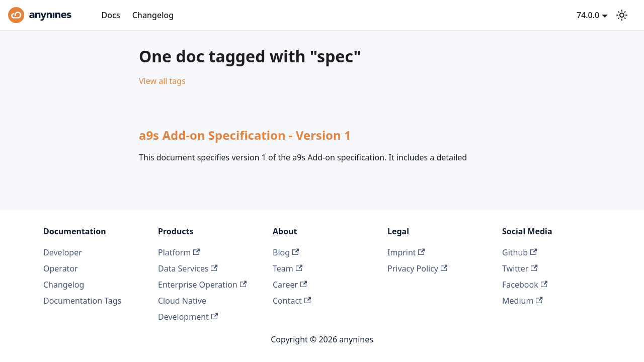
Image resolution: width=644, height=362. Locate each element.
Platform (179, 252)
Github (519, 252)
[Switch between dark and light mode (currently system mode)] (622, 15)
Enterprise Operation (202, 285)
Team (288, 268)
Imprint (406, 252)
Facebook (525, 285)
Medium (522, 301)
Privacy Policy (417, 268)
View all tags (162, 81)
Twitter (520, 268)
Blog (286, 252)
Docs (111, 15)
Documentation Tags (82, 301)
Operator (61, 268)
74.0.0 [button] (588, 15)
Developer (63, 252)
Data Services (188, 268)
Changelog (153, 15)
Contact (292, 301)
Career (290, 285)
